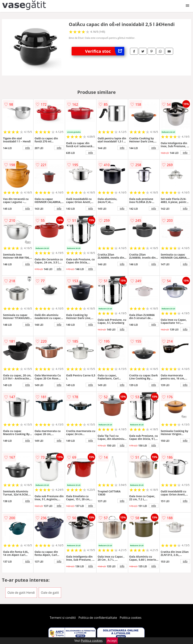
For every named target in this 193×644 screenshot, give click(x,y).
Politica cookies (131, 618)
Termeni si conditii (63, 618)
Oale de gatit (50, 593)
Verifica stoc (105, 51)
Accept (112, 641)
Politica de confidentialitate (98, 618)
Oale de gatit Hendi (21, 593)
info (27, 148)
